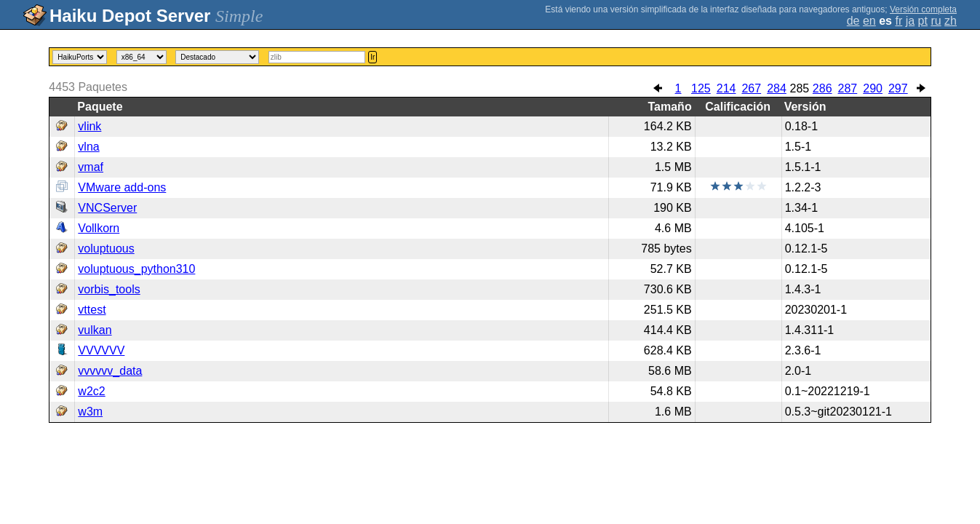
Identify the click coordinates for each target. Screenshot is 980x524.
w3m (90, 412)
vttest (92, 310)
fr (899, 21)
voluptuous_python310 (136, 269)
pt (923, 21)
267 (751, 88)
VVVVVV (101, 350)
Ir (373, 57)
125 (701, 88)
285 (799, 88)
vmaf (91, 167)
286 (822, 88)
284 (777, 88)
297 (898, 88)
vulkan (95, 330)
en (869, 21)
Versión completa (923, 9)
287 (848, 88)
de (853, 21)
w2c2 (91, 391)
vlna (88, 147)
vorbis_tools (109, 289)
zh (951, 21)
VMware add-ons (122, 187)
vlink (89, 126)
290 (873, 88)
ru (936, 21)
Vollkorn (99, 228)
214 (726, 88)
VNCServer (107, 208)
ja (910, 21)
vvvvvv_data (110, 371)
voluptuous (106, 249)
